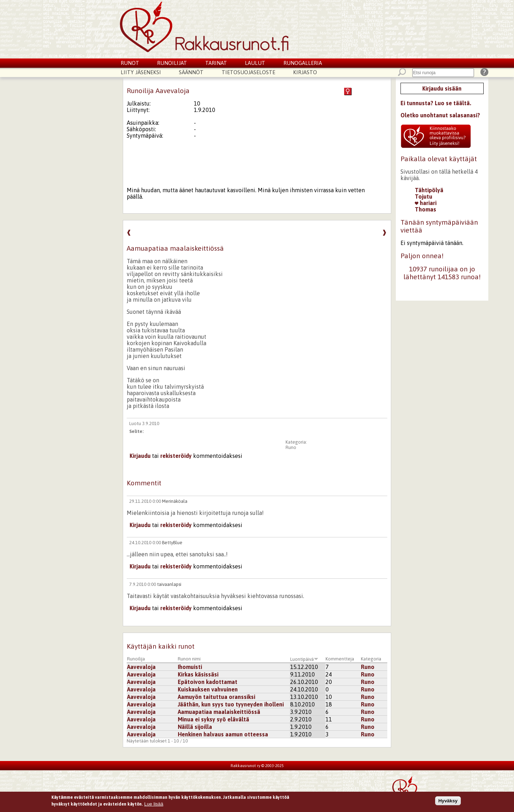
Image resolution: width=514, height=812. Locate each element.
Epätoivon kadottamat (208, 682)
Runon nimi (189, 659)
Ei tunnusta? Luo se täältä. (436, 103)
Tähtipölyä (429, 190)
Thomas (425, 209)
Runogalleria (303, 63)
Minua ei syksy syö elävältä (213, 719)
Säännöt (191, 72)
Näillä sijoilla (195, 727)
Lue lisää (154, 805)
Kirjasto (305, 72)
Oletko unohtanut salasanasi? (440, 115)
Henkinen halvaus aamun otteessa (223, 734)
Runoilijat (172, 63)
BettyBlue (172, 543)
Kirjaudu (140, 456)
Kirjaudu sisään (442, 88)
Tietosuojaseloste (248, 72)
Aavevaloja (141, 667)
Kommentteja (340, 659)
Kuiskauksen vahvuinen (208, 689)
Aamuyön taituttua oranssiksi (216, 697)
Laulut (255, 63)
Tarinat (216, 63)
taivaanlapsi (169, 584)
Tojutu (424, 196)
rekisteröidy (176, 456)
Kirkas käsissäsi (198, 674)
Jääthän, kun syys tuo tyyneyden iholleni (231, 704)
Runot (130, 63)
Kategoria (371, 659)
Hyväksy (448, 801)
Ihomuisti (190, 667)
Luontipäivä (304, 659)
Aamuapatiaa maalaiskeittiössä (219, 712)
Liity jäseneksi (141, 72)
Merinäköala (175, 501)
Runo (291, 447)
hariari (426, 203)
